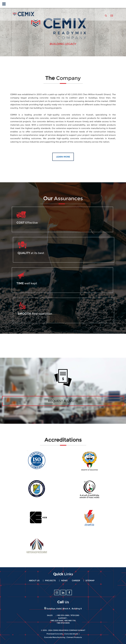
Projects (50, 581)
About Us (34, 581)
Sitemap (90, 581)
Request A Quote (63, 401)
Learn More (63, 157)
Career (76, 581)
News (64, 581)
